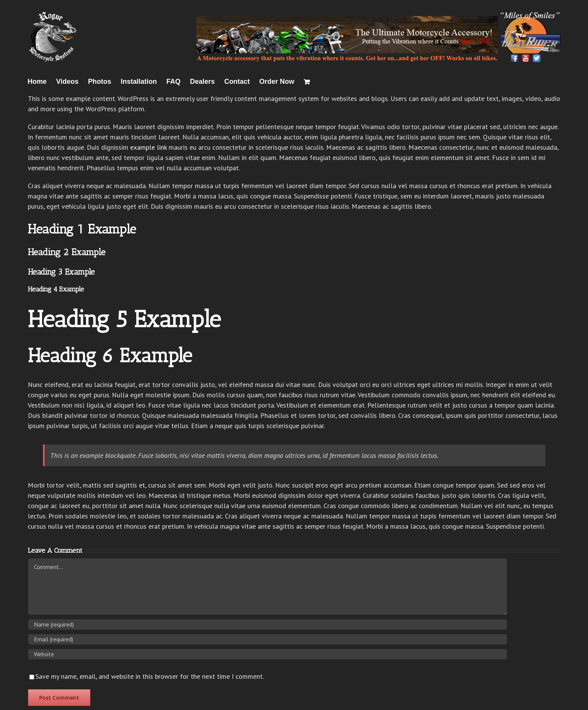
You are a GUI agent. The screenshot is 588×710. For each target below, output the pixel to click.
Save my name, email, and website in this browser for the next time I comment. (150, 676)
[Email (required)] (268, 639)
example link (148, 147)
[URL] (268, 654)
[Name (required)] (268, 624)
